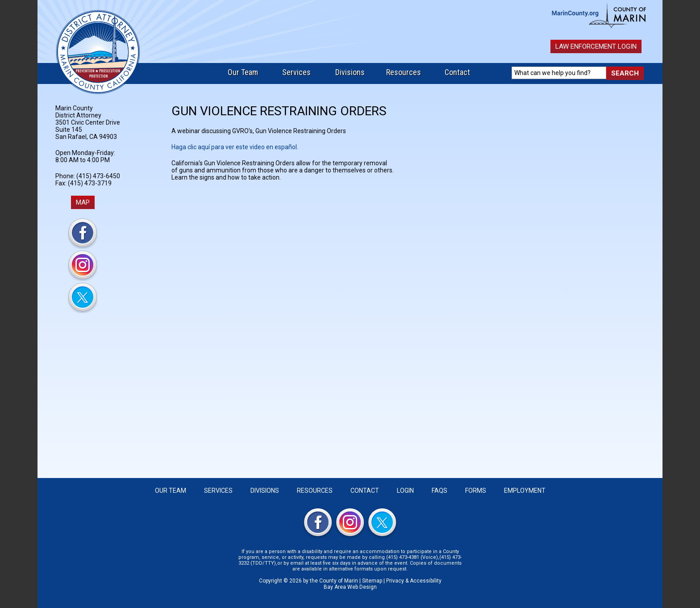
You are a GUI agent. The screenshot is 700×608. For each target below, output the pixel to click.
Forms (476, 491)
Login (405, 491)
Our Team (243, 72)
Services (296, 72)
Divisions (350, 72)
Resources (404, 72)
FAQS (440, 491)
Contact (457, 72)
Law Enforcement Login (596, 46)
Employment (525, 491)
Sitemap (372, 581)
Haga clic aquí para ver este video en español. (235, 147)
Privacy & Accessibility (414, 581)
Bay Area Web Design (350, 587)
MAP (83, 202)
